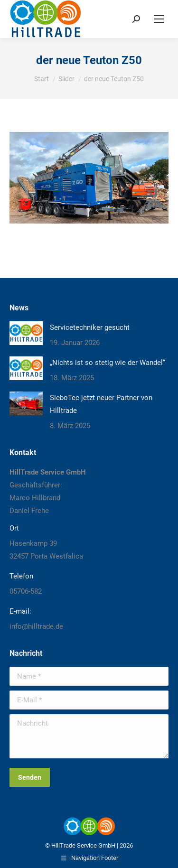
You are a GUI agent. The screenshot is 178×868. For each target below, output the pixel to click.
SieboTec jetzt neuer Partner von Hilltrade (101, 404)
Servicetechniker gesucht (90, 327)
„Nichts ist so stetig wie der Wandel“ (108, 363)
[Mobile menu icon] (159, 19)
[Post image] (26, 333)
